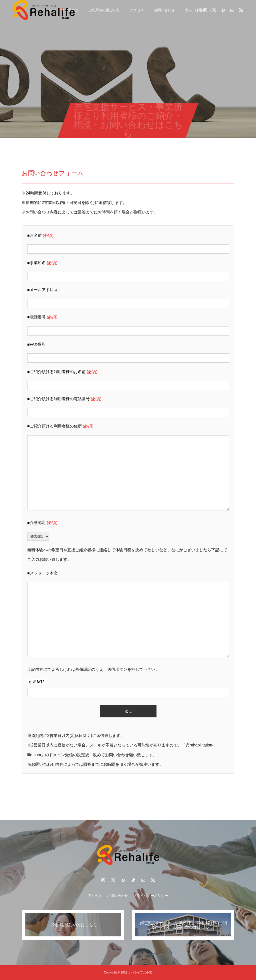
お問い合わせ (164, 10)
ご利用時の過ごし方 (104, 10)
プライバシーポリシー (150, 896)
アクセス (137, 10)
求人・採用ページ (199, 10)
